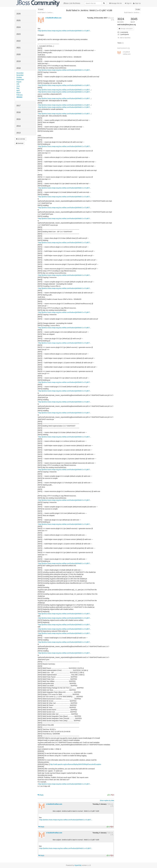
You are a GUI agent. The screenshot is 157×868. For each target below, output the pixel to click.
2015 (18, 119)
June (18, 86)
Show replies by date (107, 800)
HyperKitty (78, 865)
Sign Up (137, 3)
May (18, 88)
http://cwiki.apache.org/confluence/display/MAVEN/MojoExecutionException (76, 764)
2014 (18, 126)
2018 (18, 68)
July (18, 84)
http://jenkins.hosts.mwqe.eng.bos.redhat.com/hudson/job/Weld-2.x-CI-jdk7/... (65, 31)
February (20, 95)
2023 (18, 34)
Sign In (128, 3)
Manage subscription (126, 29)
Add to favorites (124, 38)
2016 (18, 112)
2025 (18, 20)
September (20, 80)
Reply (41, 795)
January (19, 97)
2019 (18, 61)
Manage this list (116, 3)
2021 (18, 48)
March (19, 93)
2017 (18, 106)
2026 (18, 14)
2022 (18, 41)
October (19, 77)
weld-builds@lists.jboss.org (127, 25)
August (19, 82)
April (18, 90)
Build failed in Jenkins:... (46, 13)
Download (20, 143)
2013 (18, 133)
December (20, 73)
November (20, 75)
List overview (20, 139)
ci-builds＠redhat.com (53, 18)
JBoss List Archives (48, 3)
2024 (18, 27)
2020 (18, 54)
